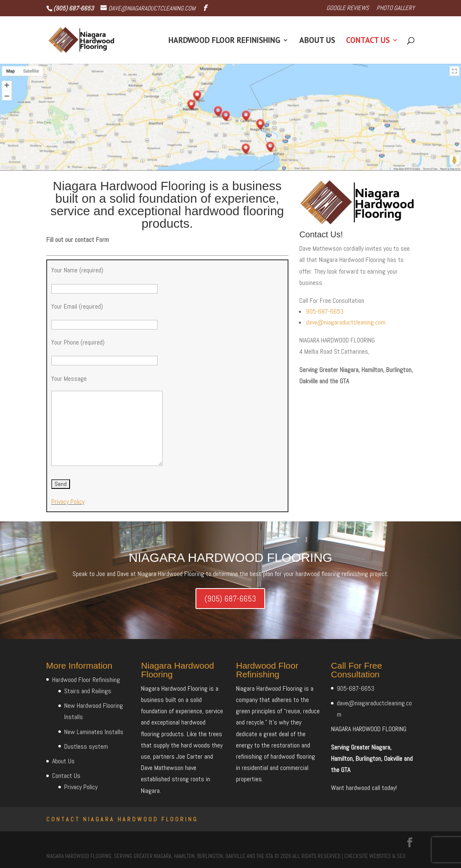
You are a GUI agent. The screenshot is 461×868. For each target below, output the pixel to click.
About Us (317, 41)
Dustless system (86, 746)
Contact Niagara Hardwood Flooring (122, 819)
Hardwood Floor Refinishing (224, 41)
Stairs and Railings (88, 691)
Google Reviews (348, 8)
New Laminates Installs (94, 732)
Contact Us (368, 41)
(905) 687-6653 (230, 599)
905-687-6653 (325, 311)
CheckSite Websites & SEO (375, 856)
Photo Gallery (396, 8)
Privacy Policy (68, 502)
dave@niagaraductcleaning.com (346, 322)
